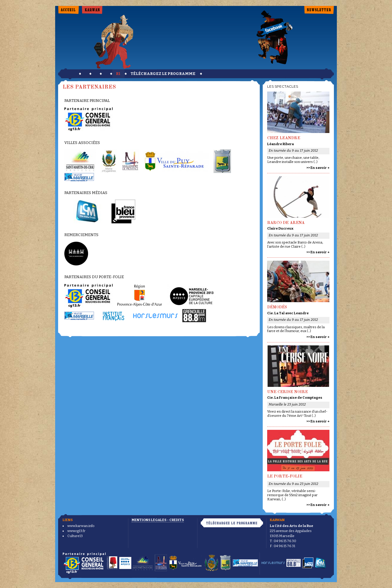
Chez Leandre (284, 138)
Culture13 (75, 536)
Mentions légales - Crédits (158, 520)
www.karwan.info (81, 526)
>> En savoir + (318, 168)
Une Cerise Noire (287, 392)
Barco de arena (286, 223)
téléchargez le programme (163, 74)
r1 (118, 74)
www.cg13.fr (76, 531)
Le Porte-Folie (285, 476)
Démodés (277, 307)
